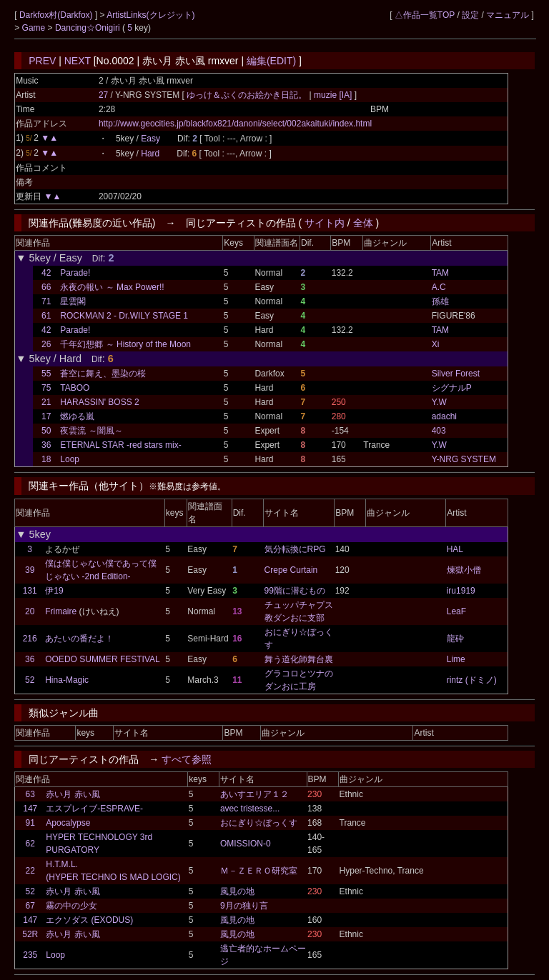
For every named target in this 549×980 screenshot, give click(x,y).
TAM (440, 273)
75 (46, 388)
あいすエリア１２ (254, 794)
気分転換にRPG (295, 549)
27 (103, 95)
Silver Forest (456, 374)
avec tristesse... (250, 809)
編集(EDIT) (271, 61)
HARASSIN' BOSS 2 (99, 402)
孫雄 (440, 301)
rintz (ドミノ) (472, 680)
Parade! (75, 273)
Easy (150, 139)
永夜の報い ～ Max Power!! (112, 287)
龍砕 (455, 639)
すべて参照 (187, 759)
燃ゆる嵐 (77, 416)
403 (439, 431)
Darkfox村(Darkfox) (57, 15)
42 (46, 273)
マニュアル (508, 15)
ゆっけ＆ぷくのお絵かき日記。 (248, 95)
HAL (455, 549)
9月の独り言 (244, 906)
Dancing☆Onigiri (89, 28)
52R (30, 934)
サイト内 (325, 223)
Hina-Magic (67, 680)
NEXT (78, 61)
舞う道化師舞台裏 (299, 659)
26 (46, 344)
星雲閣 (73, 301)
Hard (150, 154)
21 (46, 402)
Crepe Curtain (291, 570)
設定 (470, 15)
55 (46, 374)
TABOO (75, 388)
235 (30, 955)
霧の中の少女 (71, 906)
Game (35, 28)
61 (46, 316)
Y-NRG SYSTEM (464, 459)
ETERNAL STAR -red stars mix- (120, 445)
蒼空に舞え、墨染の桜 (103, 374)
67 (30, 906)
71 (46, 301)
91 (30, 823)
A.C (439, 287)
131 (30, 591)
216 (30, 639)
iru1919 (461, 591)
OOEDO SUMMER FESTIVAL (102, 659)
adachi (444, 416)
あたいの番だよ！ (79, 639)
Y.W (439, 402)
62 (30, 844)
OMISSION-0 (246, 844)
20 (30, 611)
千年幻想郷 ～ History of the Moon (125, 344)
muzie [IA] (333, 95)
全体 (363, 223)
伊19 (54, 591)
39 (30, 570)
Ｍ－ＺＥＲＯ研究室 (259, 871)
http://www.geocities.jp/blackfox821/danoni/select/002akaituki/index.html (235, 124)
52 (30, 680)
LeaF (456, 611)
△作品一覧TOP (425, 15)
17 (46, 416)
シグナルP (452, 388)
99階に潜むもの (295, 591)
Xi (436, 344)
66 (46, 287)
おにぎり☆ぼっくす (259, 823)
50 (46, 431)
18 (46, 459)
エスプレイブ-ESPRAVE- (94, 809)
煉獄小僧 (464, 570)
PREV (42, 61)
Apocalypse (68, 823)
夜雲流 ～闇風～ (91, 431)
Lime (456, 659)
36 (46, 445)
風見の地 (237, 891)
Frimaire (61, 611)
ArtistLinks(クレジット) (150, 15)
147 (30, 809)
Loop (70, 459)
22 (30, 871)
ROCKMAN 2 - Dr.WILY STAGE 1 (124, 316)
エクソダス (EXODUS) (89, 920)
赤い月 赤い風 (73, 794)
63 (30, 794)
